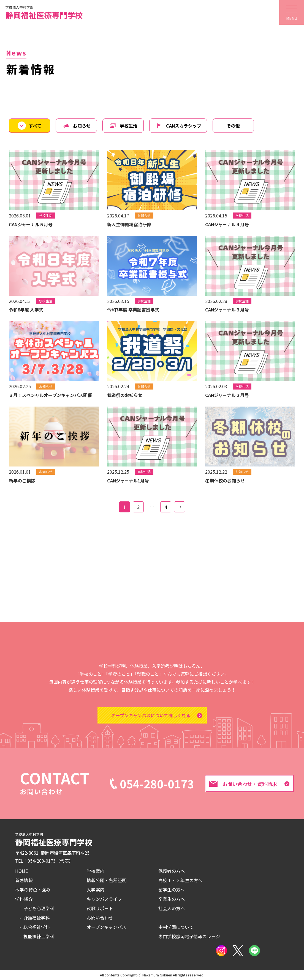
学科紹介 (24, 899)
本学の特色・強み (33, 890)
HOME (21, 871)
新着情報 (24, 880)
